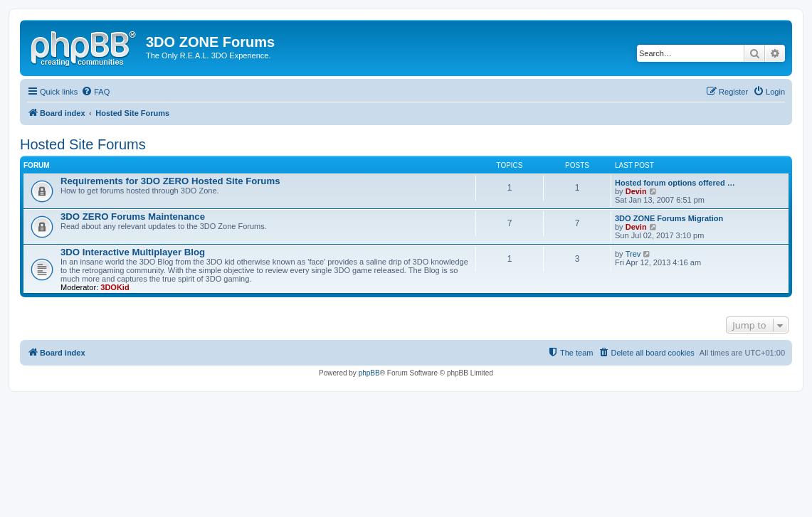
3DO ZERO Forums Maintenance (133, 217)
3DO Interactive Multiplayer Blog (133, 252)
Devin (636, 191)
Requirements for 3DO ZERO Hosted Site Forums (170, 181)
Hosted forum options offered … (675, 183)
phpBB (369, 373)
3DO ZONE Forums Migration (669, 218)
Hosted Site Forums (83, 144)
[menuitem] (95, 92)
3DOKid (115, 287)
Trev (633, 254)
